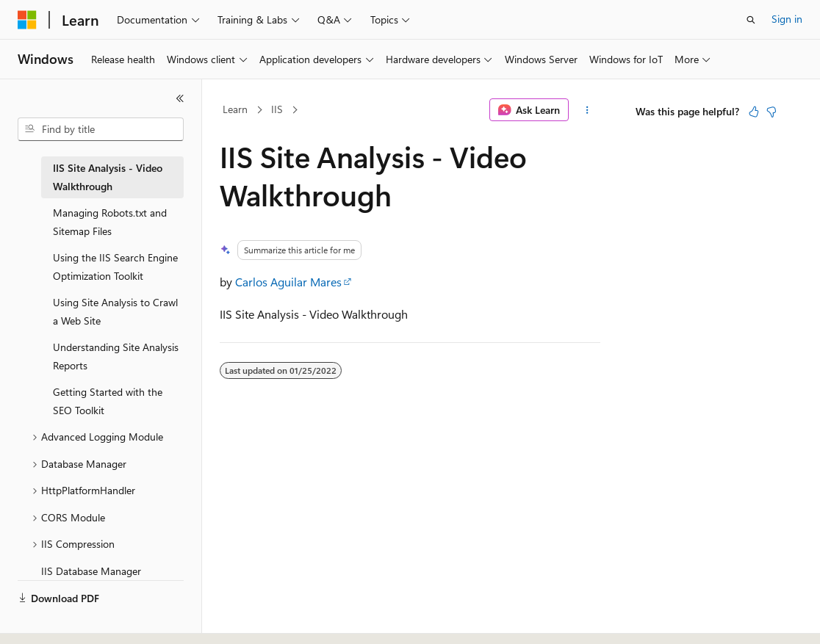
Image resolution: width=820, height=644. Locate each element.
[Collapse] (180, 98)
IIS (277, 109)
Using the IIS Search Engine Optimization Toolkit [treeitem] (115, 267)
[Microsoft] (27, 20)
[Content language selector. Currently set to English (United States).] (85, 629)
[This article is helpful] (754, 112)
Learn (235, 109)
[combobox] (101, 129)
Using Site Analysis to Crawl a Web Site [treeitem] (115, 311)
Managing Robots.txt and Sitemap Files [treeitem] (110, 222)
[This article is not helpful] (772, 112)
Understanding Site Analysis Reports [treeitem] (116, 356)
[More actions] (587, 110)
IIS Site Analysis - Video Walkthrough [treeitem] (108, 177)
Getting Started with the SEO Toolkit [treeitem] (108, 401)
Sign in (787, 19)
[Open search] (751, 20)
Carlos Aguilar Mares (288, 282)
